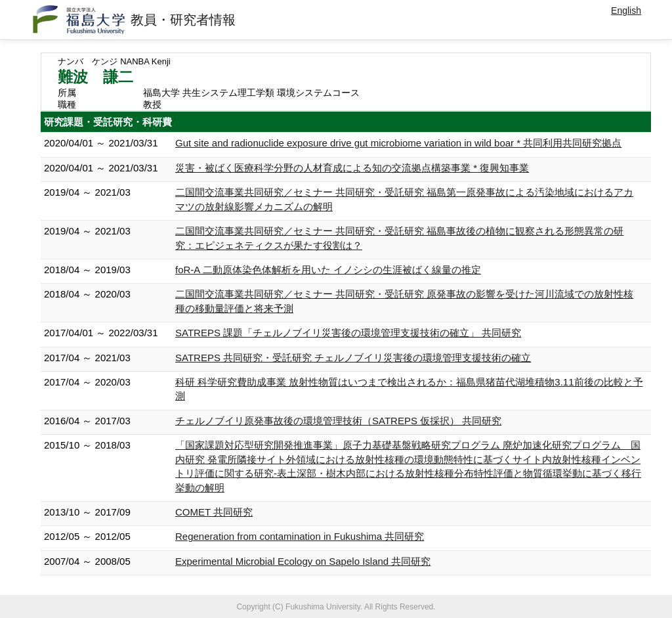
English (626, 11)
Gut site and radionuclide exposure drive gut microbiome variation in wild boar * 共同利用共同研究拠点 (398, 143)
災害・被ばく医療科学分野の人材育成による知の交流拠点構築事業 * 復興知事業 (352, 168)
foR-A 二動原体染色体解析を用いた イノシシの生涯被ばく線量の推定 (328, 270)
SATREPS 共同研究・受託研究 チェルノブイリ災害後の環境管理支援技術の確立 (353, 358)
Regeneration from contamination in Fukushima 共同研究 (300, 536)
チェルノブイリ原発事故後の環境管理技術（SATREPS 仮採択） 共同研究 (338, 421)
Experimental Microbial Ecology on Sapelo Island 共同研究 (303, 561)
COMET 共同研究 (214, 512)
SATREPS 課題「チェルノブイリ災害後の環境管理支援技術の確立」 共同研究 (348, 333)
